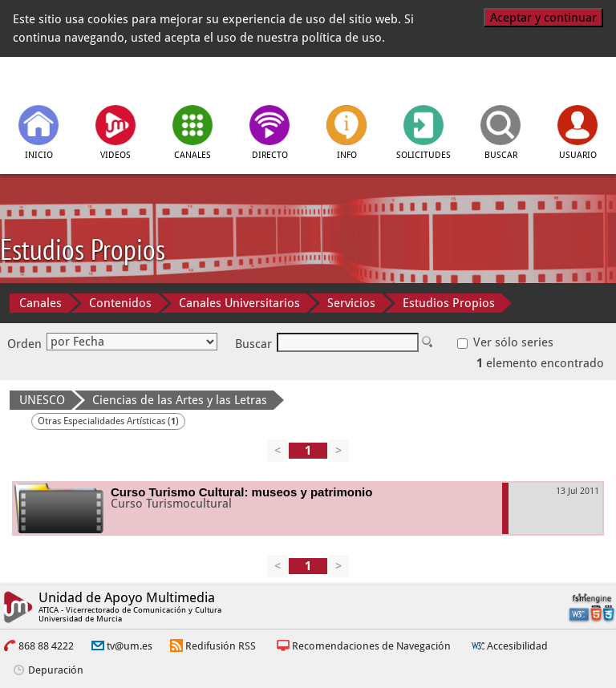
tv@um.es (130, 646)
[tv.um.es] (82, 79)
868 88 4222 (46, 646)
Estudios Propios (449, 303)
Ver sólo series (505, 342)
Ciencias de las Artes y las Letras (180, 400)
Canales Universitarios (239, 303)
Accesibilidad (517, 646)
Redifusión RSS (221, 646)
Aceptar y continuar (543, 18)
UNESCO (42, 400)
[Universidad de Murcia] (535, 79)
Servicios (351, 303)
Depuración (56, 670)
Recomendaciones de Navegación (371, 646)
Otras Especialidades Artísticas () (108, 421)
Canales (41, 303)
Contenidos (120, 303)
